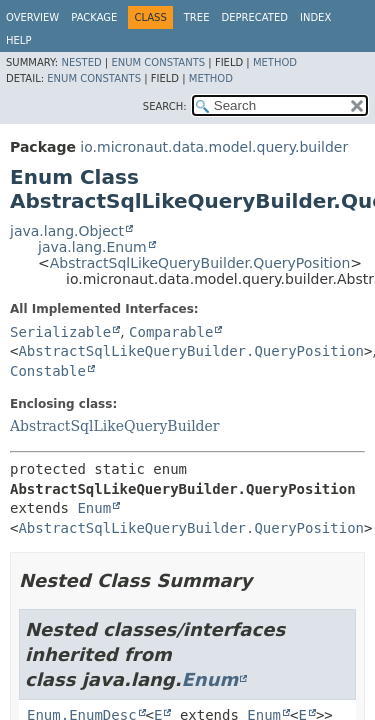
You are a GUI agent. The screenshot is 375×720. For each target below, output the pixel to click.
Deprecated (254, 17)
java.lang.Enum (92, 247)
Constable (48, 371)
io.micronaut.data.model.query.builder (214, 147)
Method (275, 62)
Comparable (171, 332)
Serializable (60, 332)
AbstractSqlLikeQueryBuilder (115, 426)
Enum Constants (158, 62)
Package (94, 17)
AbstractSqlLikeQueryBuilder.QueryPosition (200, 263)
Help (18, 40)
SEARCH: (165, 106)
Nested (81, 62)
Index (315, 17)
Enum (94, 508)
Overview (32, 17)
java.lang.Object (67, 231)
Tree (197, 17)
